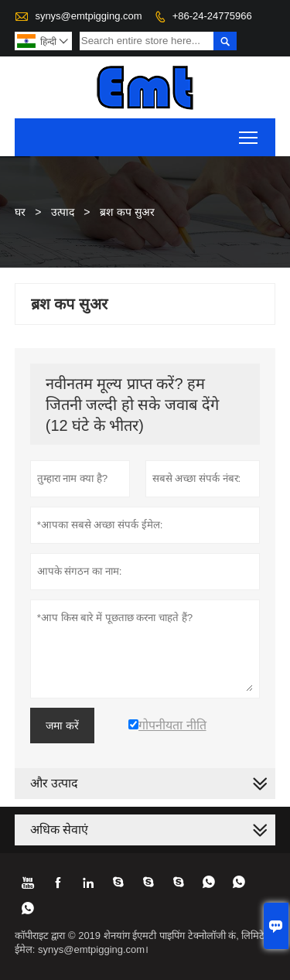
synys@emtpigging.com (88, 16)
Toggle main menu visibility (249, 133)
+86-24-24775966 (212, 16)
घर (20, 212)
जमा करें (62, 726)
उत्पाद (63, 212)
